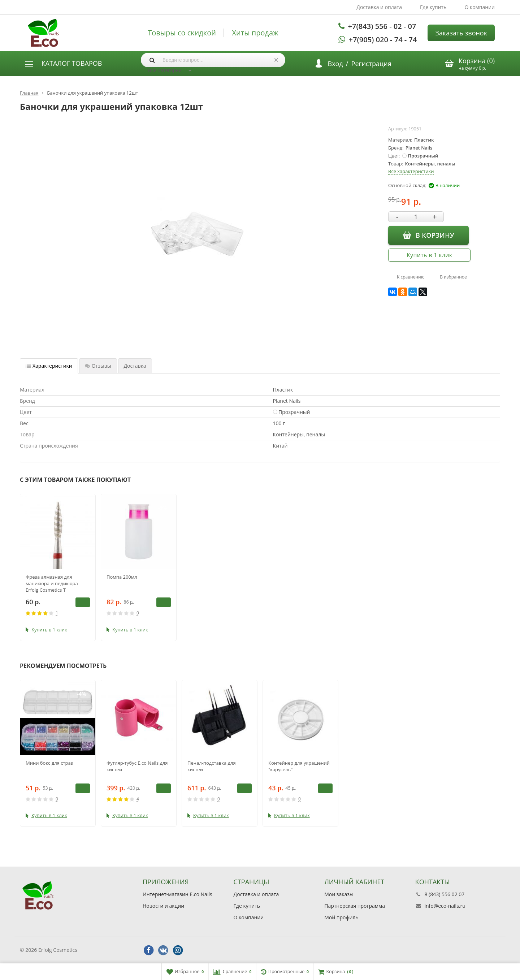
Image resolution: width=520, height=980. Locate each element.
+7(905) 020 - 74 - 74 (383, 40)
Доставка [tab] (135, 366)
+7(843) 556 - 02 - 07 (382, 26)
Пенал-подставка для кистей (212, 766)
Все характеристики (411, 171)
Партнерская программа (355, 906)
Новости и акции (163, 906)
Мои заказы (339, 894)
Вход (335, 64)
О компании (480, 7)
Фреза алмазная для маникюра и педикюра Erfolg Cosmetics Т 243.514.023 (52, 583)
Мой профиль (341, 917)
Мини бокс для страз (49, 763)
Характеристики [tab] (49, 366)
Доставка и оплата (379, 7)
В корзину (428, 235)
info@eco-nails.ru (445, 906)
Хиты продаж (255, 33)
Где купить (433, 7)
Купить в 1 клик (429, 255)
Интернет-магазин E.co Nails (177, 894)
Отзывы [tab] (98, 366)
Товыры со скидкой (182, 33)
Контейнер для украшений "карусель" (299, 766)
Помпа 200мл (122, 577)
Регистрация (371, 64)
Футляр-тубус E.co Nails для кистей (137, 766)
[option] (58, 567)
